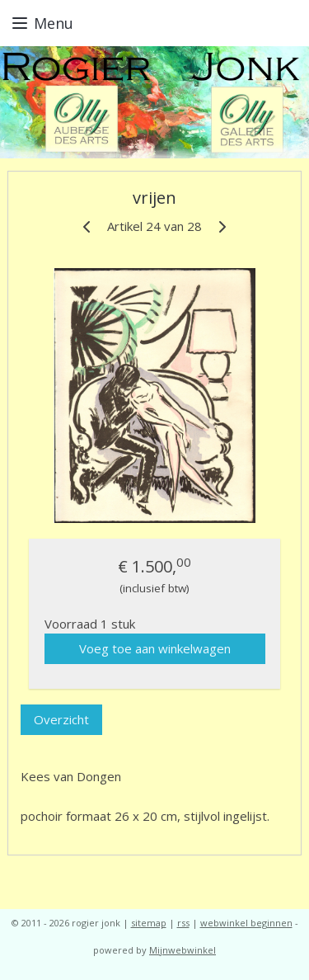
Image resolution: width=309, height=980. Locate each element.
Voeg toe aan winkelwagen (155, 648)
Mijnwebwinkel (183, 950)
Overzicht (61, 720)
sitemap (149, 923)
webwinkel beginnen (246, 923)
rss (183, 923)
